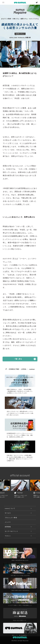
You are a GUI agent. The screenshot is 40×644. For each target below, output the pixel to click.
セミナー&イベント (12, 531)
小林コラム (16, 19)
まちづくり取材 (6, 19)
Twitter (19, 493)
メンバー (8, 522)
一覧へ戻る (18, 359)
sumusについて (10, 508)
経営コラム (24, 19)
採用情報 (8, 527)
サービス (8, 513)
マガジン (8, 536)
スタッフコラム (34, 19)
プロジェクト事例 (11, 518)
